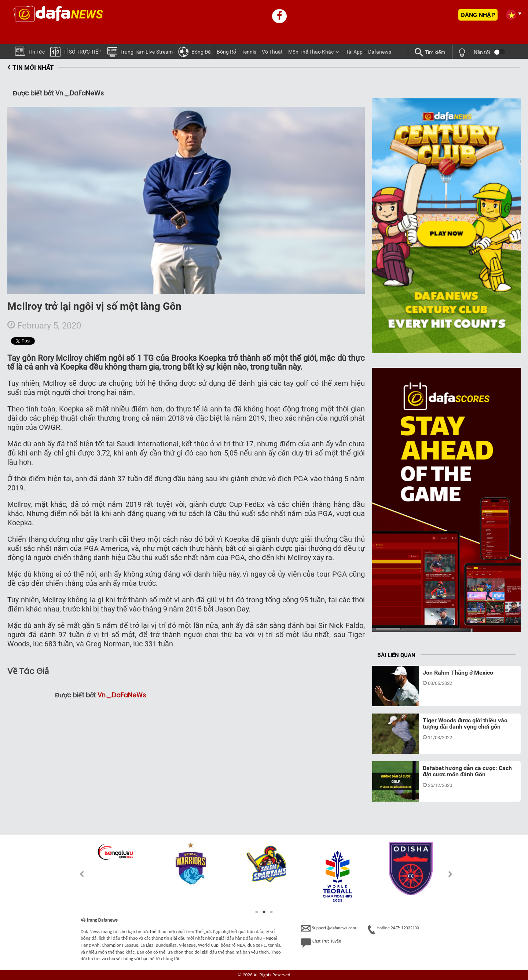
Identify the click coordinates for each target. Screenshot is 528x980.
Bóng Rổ (226, 52)
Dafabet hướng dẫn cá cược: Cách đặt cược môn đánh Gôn (467, 771)
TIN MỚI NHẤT (31, 68)
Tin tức (30, 51)
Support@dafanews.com (328, 928)
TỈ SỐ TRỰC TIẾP (76, 51)
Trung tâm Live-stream (140, 51)
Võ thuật (272, 52)
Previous (78, 874)
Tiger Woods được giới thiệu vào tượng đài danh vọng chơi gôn (465, 724)
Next (450, 874)
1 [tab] (257, 912)
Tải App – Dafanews (368, 52)
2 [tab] (264, 912)
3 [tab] (271, 912)
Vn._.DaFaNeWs (122, 695)
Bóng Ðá (195, 51)
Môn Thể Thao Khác (311, 52)
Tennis (249, 52)
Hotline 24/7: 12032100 (393, 930)
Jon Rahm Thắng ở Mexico (458, 673)
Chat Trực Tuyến (321, 943)
